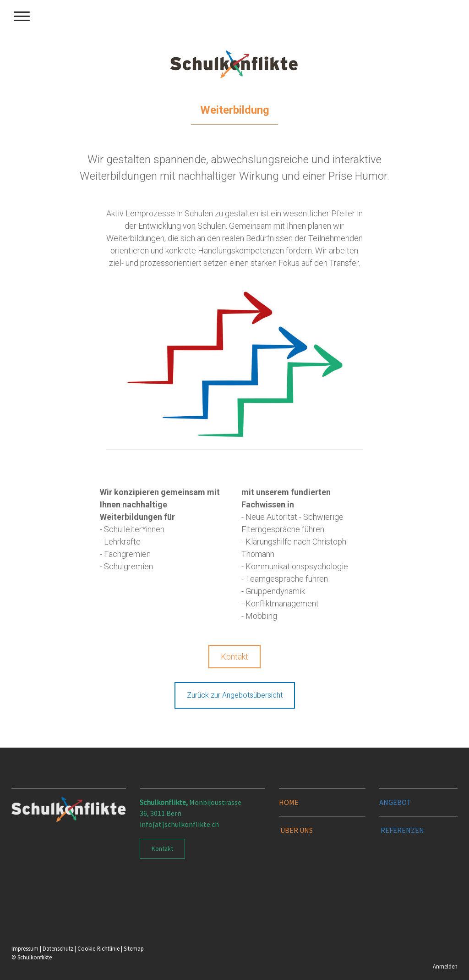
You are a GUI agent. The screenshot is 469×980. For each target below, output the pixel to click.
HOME (289, 802)
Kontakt (234, 657)
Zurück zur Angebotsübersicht (235, 695)
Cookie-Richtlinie (98, 948)
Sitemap (134, 948)
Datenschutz (58, 948)
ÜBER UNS (297, 830)
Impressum (25, 948)
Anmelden (445, 966)
